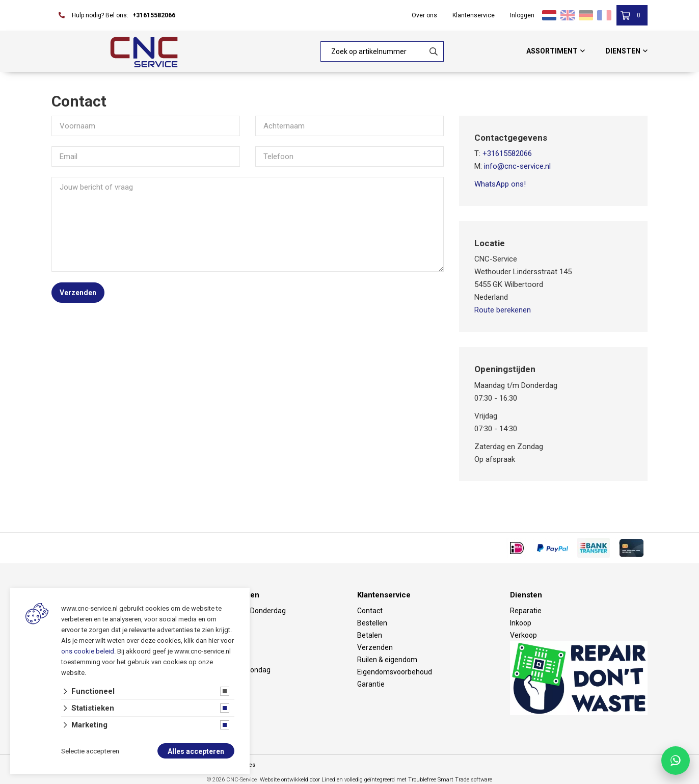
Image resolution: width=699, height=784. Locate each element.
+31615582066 (154, 15)
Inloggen (522, 15)
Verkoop (523, 635)
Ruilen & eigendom (387, 660)
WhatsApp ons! (500, 184)
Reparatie (526, 611)
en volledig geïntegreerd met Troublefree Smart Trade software (414, 780)
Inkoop (521, 623)
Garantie (371, 684)
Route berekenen (503, 310)
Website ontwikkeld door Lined (298, 780)
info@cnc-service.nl (517, 166)
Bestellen (372, 623)
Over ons (424, 15)
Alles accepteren (196, 751)
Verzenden (78, 293)
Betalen (370, 635)
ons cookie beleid (88, 651)
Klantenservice (474, 15)
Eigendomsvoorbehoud (395, 672)
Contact (370, 611)
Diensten (623, 51)
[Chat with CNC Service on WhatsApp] (676, 761)
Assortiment (552, 51)
